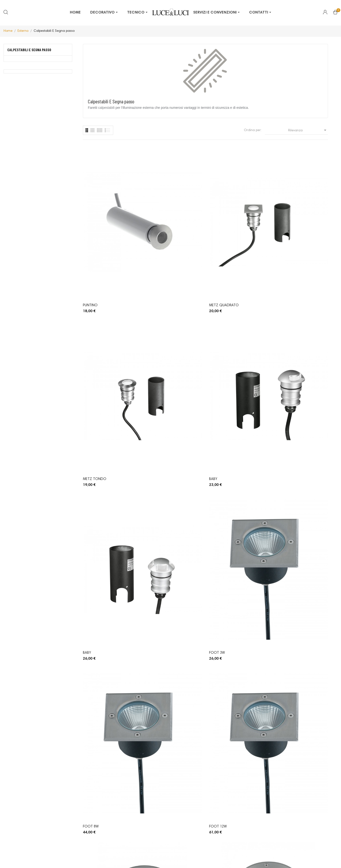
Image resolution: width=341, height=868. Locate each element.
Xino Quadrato (286, 509)
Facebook (170, 800)
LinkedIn (170, 820)
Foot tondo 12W (162, 415)
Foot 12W (281, 321)
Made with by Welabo (218, 858)
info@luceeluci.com (57, 831)
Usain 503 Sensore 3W (165, 604)
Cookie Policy (152, 858)
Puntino (90, 226)
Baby (276, 226)
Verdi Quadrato (161, 509)
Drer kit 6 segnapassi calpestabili (102, 699)
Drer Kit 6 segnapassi (228, 604)
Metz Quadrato (161, 226)
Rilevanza (308, 130)
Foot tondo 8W (98, 415)
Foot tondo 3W (224, 415)
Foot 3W (154, 321)
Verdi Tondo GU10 (226, 509)
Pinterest (170, 807)
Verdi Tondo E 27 (288, 415)
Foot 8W (217, 321)
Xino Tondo (94, 604)
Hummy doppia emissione (231, 698)
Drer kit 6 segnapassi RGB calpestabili (295, 604)
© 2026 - (111, 858)
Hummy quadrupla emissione (298, 698)
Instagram (170, 813)
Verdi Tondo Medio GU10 (105, 509)
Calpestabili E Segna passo (29, 50)
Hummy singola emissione (169, 698)
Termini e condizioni (180, 858)
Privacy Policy (128, 858)
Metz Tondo (221, 226)
